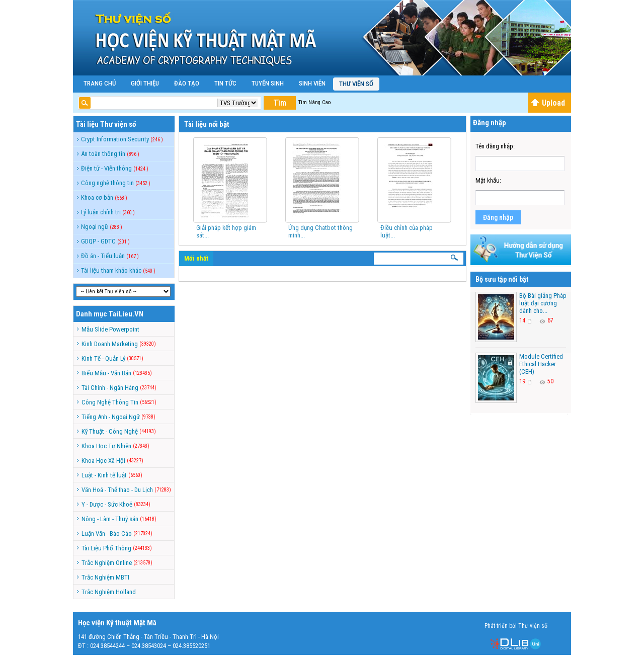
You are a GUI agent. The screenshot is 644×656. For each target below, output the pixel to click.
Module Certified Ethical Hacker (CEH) (541, 364)
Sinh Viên (312, 83)
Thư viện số (356, 84)
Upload (548, 103)
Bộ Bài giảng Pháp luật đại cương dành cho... (543, 303)
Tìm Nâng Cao (314, 102)
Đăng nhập (498, 217)
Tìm (280, 103)
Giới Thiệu (145, 83)
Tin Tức (225, 83)
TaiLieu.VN (126, 314)
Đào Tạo (187, 83)
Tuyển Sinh (268, 83)
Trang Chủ (100, 83)
